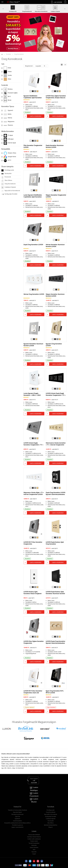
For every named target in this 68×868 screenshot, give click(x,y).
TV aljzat (10, 135)
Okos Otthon (7, 181)
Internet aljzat (12, 143)
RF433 (10, 100)
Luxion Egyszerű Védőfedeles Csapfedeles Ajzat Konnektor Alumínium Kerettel (33, 197)
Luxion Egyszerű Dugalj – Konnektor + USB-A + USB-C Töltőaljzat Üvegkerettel (32, 395)
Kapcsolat (34, 852)
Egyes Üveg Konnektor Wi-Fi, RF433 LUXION (55, 692)
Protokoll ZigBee (13, 93)
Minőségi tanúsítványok (17, 814)
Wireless (10, 89)
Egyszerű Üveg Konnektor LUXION (54, 345)
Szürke (10, 75)
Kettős (10, 114)
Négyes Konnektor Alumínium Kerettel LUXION (55, 295)
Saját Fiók (17, 816)
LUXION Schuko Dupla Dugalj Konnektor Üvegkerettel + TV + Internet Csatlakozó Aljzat (56, 395)
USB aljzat (11, 139)
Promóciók (6, 177)
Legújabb (38, 66)
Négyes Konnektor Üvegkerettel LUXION (56, 196)
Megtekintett (29, 66)
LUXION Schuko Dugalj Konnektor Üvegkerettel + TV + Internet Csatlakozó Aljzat (33, 445)
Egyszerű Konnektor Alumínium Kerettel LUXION (33, 345)
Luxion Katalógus (34, 789)
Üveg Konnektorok (8, 184)
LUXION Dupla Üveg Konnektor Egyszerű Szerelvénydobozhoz (56, 642)
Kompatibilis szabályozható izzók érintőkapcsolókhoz (17, 823)
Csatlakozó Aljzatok (9, 187)
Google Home (12, 157)
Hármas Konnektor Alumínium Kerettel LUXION (55, 245)
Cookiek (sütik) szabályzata (34, 839)
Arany (9, 79)
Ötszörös (10, 125)
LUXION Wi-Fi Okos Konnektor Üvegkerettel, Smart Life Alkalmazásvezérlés (33, 693)
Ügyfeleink (17, 819)
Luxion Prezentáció (34, 794)
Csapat (34, 854)
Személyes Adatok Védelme (34, 837)
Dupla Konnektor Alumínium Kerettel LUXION (55, 146)
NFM (34, 850)
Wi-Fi (9, 96)
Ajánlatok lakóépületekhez (51, 825)
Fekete (10, 71)
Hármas (10, 118)
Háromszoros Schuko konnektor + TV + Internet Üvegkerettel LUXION (56, 445)
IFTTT (9, 160)
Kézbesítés (34, 845)
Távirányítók (6, 174)
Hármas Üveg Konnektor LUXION (34, 294)
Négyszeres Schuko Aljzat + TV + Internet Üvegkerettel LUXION (34, 493)
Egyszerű (10, 110)
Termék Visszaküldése (34, 843)
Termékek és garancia (17, 825)
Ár (44, 66)
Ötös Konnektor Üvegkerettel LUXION (33, 146)
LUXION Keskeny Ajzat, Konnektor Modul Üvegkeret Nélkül (33, 593)
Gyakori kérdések (34, 847)
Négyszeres (11, 121)
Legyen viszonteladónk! (17, 827)
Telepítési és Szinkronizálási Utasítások (17, 810)
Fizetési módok (34, 841)
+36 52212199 (58, 2)
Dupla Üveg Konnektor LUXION (33, 245)
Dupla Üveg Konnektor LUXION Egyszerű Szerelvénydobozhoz (56, 493)
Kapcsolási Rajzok (17, 812)
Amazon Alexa (12, 153)
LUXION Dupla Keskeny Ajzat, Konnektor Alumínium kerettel (55, 593)
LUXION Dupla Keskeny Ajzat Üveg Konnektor (55, 543)
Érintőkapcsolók (8, 170)
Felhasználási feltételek (34, 835)
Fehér (9, 68)
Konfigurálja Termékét (9, 194)
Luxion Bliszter (34, 800)
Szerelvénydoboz (17, 821)
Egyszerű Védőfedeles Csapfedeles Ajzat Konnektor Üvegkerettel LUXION (33, 98)
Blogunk (51, 827)
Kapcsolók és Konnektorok (11, 191)
